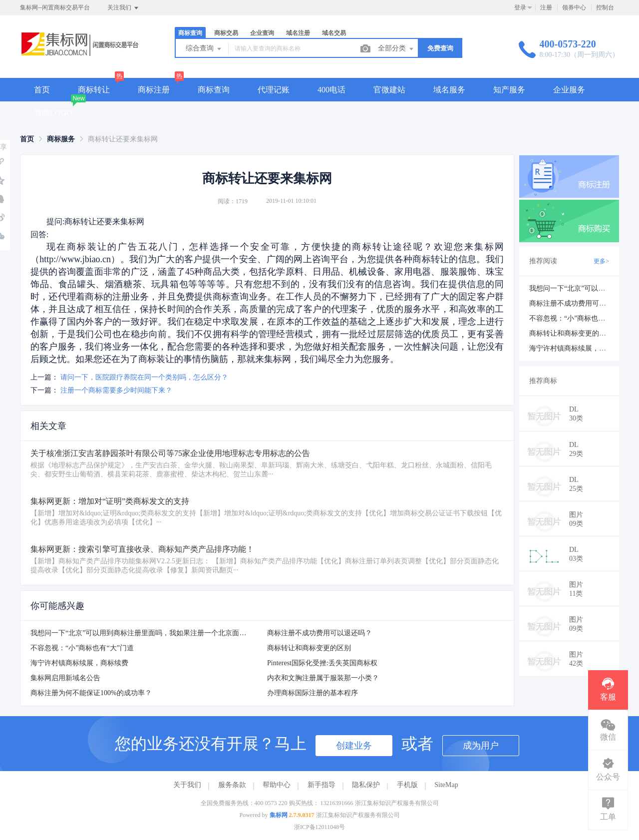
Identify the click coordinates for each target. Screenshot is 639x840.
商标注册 (154, 90)
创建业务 (354, 746)
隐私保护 (366, 785)
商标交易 (226, 33)
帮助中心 (277, 785)
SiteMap (446, 785)
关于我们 (187, 785)
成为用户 (481, 746)
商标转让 (94, 90)
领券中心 (574, 7)
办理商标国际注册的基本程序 (313, 693)
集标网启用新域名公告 (65, 678)
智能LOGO (53, 113)
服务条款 (232, 785)
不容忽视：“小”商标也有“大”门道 (82, 648)
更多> (601, 261)
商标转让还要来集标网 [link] (123, 139)
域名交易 (334, 33)
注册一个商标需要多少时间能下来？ (116, 390)
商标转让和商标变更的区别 (309, 648)
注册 (546, 7)
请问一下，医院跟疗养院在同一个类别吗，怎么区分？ (144, 377)
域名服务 (449, 90)
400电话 (331, 90)
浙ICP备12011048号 (319, 827)
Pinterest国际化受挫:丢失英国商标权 (322, 663)
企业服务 (569, 90)
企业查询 (262, 33)
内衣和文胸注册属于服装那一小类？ (323, 678)
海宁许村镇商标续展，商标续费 (79, 663)
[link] (27, 139)
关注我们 (124, 8)
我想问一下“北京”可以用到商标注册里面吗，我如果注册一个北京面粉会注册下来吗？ (163, 633)
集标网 (279, 815)
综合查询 (204, 49)
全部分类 (396, 49)
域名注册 (298, 33)
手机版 (407, 785)
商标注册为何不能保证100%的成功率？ (91, 693)
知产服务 (509, 90)
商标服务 (61, 139)
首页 (42, 90)
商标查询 (190, 33)
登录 (520, 7)
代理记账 (274, 90)
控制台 (605, 7)
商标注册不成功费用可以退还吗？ (319, 633)
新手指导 (321, 785)
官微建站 (389, 90)
